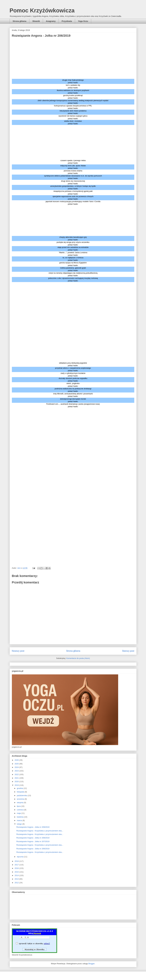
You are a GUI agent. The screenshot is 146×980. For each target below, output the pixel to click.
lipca (19, 806)
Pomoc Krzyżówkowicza (42, 10)
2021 (17, 778)
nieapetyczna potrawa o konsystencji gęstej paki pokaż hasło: (73, 192)
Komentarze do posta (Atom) (78, 658)
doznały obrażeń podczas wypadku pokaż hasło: (73, 380)
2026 (17, 760)
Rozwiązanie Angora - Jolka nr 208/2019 (33, 838)
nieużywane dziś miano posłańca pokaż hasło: (73, 112)
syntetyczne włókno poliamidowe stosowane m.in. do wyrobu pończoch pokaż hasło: (73, 177)
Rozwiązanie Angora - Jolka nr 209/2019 (33, 827)
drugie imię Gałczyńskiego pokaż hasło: (73, 81)
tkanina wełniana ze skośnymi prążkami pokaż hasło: (73, 92)
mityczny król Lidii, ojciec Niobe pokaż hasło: (73, 167)
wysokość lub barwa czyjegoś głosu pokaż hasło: (73, 117)
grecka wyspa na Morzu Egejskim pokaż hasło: (73, 264)
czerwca (20, 810)
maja (19, 813)
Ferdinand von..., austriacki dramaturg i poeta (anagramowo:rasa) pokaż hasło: (73, 405)
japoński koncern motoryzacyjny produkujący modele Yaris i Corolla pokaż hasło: (73, 203)
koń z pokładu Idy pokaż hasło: (73, 86)
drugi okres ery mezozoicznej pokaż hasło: (73, 182)
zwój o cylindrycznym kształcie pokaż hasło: (73, 374)
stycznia (20, 857)
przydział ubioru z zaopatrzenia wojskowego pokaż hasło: (73, 369)
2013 (17, 879)
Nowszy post (18, 651)
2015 (17, 872)
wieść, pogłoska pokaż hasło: (73, 385)
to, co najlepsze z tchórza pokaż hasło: (73, 259)
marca (20, 820)
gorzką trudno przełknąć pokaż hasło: (73, 97)
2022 (17, 774)
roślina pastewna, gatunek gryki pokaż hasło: (73, 269)
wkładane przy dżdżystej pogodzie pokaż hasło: (73, 364)
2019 (17, 785)
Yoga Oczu (83, 21)
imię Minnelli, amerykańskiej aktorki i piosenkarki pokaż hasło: (73, 395)
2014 (17, 875)
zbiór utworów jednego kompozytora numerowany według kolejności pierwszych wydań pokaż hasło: (73, 102)
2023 (17, 771)
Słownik (36, 21)
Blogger (91, 964)
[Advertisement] (73, 59)
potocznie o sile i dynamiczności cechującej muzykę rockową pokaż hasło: (73, 279)
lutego (20, 824)
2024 (17, 767)
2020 (17, 782)
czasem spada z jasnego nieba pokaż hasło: (73, 162)
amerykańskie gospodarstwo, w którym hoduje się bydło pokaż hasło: (73, 187)
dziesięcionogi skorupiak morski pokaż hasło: (73, 400)
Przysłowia (67, 21)
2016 (17, 868)
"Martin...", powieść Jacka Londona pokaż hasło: (73, 254)
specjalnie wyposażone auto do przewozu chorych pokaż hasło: (73, 198)
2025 (17, 764)
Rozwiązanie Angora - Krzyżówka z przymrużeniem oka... (40, 831)
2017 (17, 865)
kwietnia (20, 817)
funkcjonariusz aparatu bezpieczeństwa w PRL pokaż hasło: (73, 107)
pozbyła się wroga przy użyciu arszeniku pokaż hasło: (73, 243)
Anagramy (51, 21)
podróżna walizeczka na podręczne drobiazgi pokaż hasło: (73, 390)
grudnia (20, 788)
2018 (17, 861)
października (22, 795)
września (21, 799)
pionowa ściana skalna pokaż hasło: (73, 172)
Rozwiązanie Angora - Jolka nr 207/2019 (33, 841)
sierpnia (20, 803)
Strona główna (20, 21)
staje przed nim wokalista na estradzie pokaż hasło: (73, 249)
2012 (17, 883)
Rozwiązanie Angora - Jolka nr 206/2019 (33, 849)
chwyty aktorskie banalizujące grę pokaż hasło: (73, 238)
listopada (21, 792)
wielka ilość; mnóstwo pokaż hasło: (73, 122)
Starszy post (128, 651)
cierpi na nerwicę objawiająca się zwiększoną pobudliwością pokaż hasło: (73, 274)
